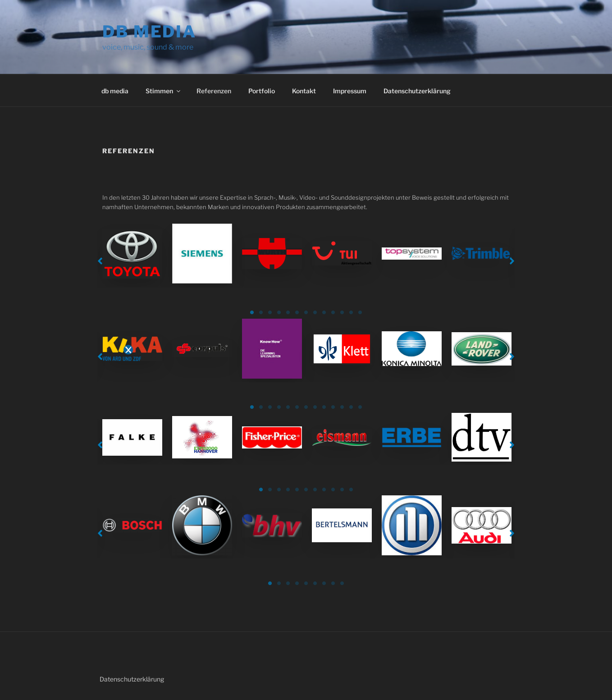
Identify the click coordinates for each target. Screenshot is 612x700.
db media (149, 32)
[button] (100, 261)
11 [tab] (342, 312)
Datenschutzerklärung (417, 91)
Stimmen (164, 91)
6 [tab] (297, 312)
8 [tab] (315, 312)
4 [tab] (279, 312)
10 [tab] (333, 312)
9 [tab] (324, 312)
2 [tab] (261, 312)
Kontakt (304, 91)
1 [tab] (252, 312)
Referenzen (214, 91)
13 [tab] (360, 312)
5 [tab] (288, 312)
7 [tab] (306, 312)
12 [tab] (351, 312)
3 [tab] (270, 312)
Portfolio (262, 91)
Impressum (350, 91)
